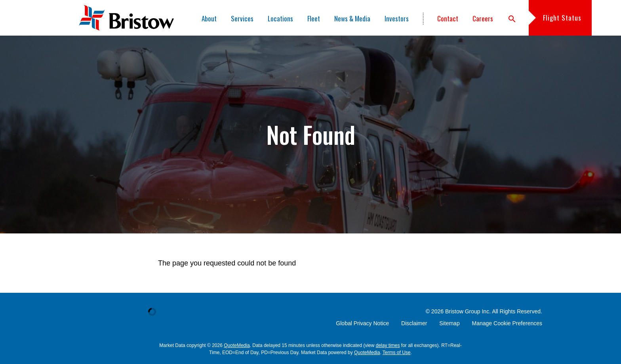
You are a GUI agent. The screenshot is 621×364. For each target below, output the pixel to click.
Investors (397, 18)
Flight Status (562, 18)
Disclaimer (414, 323)
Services (242, 18)
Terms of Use (397, 353)
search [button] (512, 19)
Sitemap (449, 323)
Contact (448, 18)
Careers (483, 18)
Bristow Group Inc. (468, 311)
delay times (388, 345)
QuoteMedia (237, 345)
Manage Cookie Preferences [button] (507, 323)
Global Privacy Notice (362, 323)
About (209, 18)
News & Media (352, 18)
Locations (280, 18)
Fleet (314, 18)
